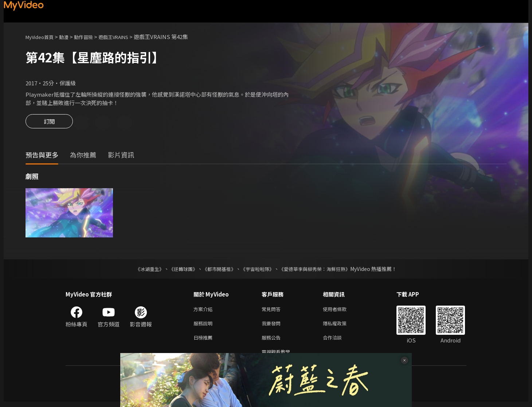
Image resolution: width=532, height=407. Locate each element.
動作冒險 (91, 37)
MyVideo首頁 (42, 37)
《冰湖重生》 (143, 270)
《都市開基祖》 (217, 270)
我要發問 (273, 326)
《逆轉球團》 (179, 270)
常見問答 (273, 311)
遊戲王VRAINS (126, 37)
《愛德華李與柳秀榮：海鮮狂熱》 (319, 270)
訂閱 (49, 123)
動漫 (70, 37)
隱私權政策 (341, 326)
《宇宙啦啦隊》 (258, 270)
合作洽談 (338, 341)
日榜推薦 (204, 341)
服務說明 (204, 326)
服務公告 (273, 341)
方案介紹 (204, 311)
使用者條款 (341, 311)
